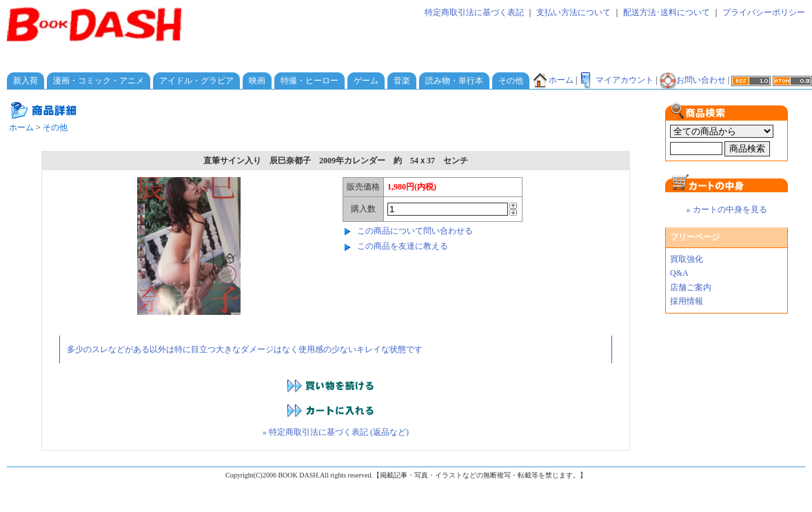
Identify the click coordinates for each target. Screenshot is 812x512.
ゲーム (366, 81)
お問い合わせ (693, 80)
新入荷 (26, 81)
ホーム (553, 80)
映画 (257, 81)
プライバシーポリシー (764, 12)
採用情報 (687, 301)
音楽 (402, 81)
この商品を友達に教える (403, 246)
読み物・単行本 (454, 81)
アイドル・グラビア (196, 81)
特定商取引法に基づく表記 (474, 12)
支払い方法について (574, 12)
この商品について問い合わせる (415, 231)
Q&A (679, 273)
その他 (511, 81)
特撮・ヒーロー (309, 81)
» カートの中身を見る (727, 209)
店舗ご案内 (691, 287)
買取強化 (687, 259)
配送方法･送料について (667, 12)
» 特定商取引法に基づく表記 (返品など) (336, 432)
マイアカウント (616, 80)
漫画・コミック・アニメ (99, 81)
